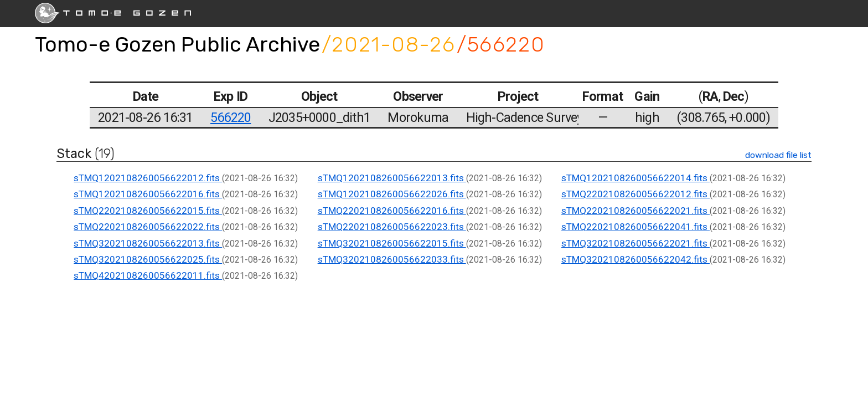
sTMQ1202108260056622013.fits (392, 178)
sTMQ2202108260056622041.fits (635, 227)
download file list (778, 155)
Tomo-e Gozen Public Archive (177, 44)
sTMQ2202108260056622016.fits (392, 211)
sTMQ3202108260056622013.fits (148, 243)
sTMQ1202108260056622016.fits (148, 194)
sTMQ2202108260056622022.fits (148, 227)
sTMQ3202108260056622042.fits (635, 259)
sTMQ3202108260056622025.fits (148, 259)
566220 (231, 117)
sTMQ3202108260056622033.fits (392, 259)
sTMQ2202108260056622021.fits (635, 211)
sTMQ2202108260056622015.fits (148, 211)
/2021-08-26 (388, 44)
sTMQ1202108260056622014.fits (635, 178)
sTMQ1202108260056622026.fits (392, 194)
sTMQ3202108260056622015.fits (392, 243)
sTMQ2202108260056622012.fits (635, 194)
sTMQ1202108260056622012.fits (148, 178)
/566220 (501, 44)
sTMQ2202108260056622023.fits (392, 227)
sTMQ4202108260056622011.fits (148, 275)
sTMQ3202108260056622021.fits (635, 243)
